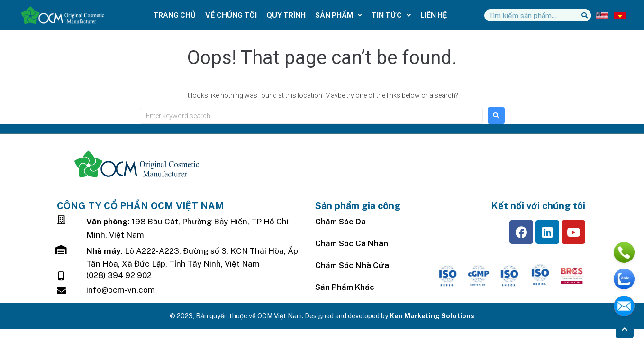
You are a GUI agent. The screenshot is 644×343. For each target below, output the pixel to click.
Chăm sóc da (340, 222)
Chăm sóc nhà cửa (352, 265)
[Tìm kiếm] (585, 15)
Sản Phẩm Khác (345, 287)
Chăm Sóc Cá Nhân (352, 243)
